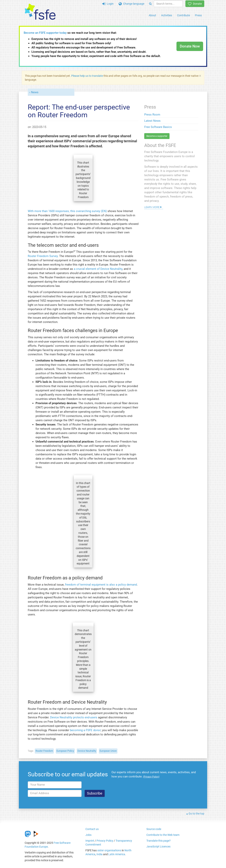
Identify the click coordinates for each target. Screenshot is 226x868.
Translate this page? (159, 841)
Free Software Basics (158, 127)
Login (108, 4)
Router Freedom (44, 751)
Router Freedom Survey (43, 256)
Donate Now (190, 46)
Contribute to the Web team (163, 835)
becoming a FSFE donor (85, 730)
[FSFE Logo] (40, 12)
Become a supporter (157, 136)
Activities (167, 15)
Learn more (152, 207)
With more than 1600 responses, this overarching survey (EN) (67, 211)
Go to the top (196, 814)
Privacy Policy (105, 841)
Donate (195, 4)
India (100, 854)
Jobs (88, 835)
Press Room (152, 115)
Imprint (90, 841)
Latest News (152, 121)
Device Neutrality (87, 751)
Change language (131, 4)
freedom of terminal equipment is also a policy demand (101, 585)
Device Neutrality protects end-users (74, 717)
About (152, 15)
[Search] (150, 4)
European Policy (65, 751)
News (35, 92)
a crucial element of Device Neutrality (98, 269)
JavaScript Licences (158, 846)
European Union (108, 751)
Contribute (183, 15)
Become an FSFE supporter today (45, 33)
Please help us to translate (87, 76)
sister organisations (109, 850)
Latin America (117, 854)
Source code (154, 829)
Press (198, 15)
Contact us (92, 829)
